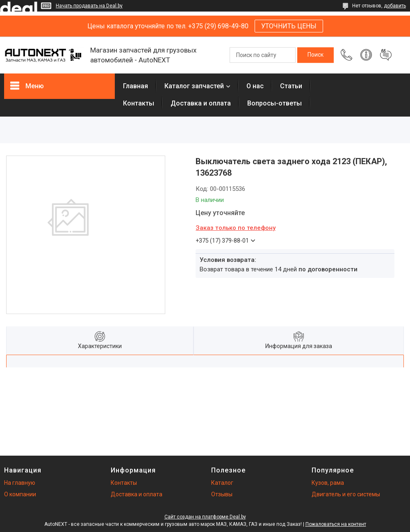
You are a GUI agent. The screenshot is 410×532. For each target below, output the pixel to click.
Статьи (291, 86)
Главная (136, 86)
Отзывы (222, 494)
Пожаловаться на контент (336, 524)
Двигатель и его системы (346, 494)
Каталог (222, 483)
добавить (395, 6)
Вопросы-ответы (274, 103)
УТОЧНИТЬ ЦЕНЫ (289, 26)
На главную (20, 483)
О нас (255, 86)
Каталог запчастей (194, 86)
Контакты (139, 103)
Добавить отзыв (386, 55)
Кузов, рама (328, 483)
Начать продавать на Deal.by (89, 6)
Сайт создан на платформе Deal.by (205, 517)
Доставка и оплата (201, 103)
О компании (20, 494)
